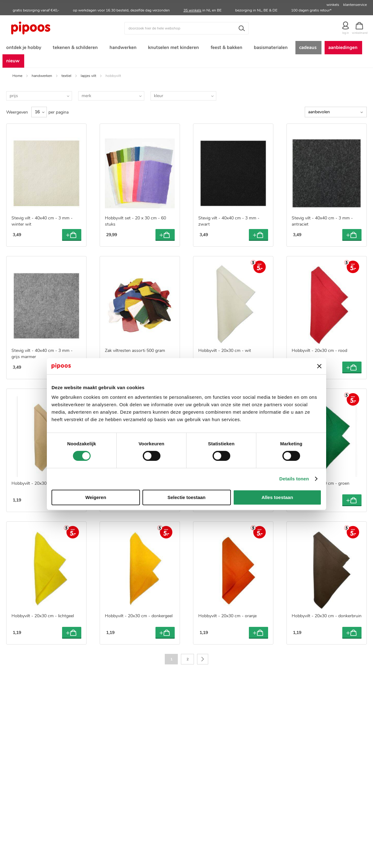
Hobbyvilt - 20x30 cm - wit (225, 353)
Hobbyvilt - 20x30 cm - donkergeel (139, 619)
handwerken (42, 78)
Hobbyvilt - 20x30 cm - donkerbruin (327, 619)
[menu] (186, 56)
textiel (66, 78)
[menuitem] (23, 48)
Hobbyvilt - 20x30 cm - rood (319, 353)
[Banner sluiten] (319, 366)
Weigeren (96, 497)
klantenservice (355, 5)
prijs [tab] (14, 98)
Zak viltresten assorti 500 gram (135, 353)
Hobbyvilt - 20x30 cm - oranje (227, 619)
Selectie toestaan (187, 497)
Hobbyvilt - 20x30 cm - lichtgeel (43, 619)
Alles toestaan (277, 497)
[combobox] (186, 28)
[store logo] (51, 28)
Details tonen (294, 479)
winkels (333, 5)
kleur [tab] (159, 98)
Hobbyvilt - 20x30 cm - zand (39, 486)
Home (17, 78)
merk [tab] (86, 98)
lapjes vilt (88, 78)
